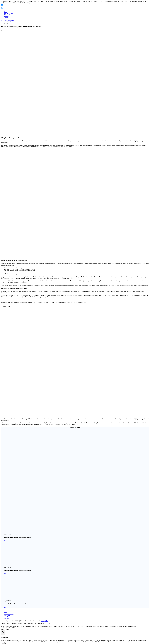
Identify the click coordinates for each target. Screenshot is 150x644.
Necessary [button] (3, 643)
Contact (6, 18)
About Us (6, 16)
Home (5, 12)
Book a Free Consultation (7, 20)
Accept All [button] (12, 628)
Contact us (7, 618)
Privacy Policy (45, 621)
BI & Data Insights (9, 13)
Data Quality (7, 15)
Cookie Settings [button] (5, 628)
